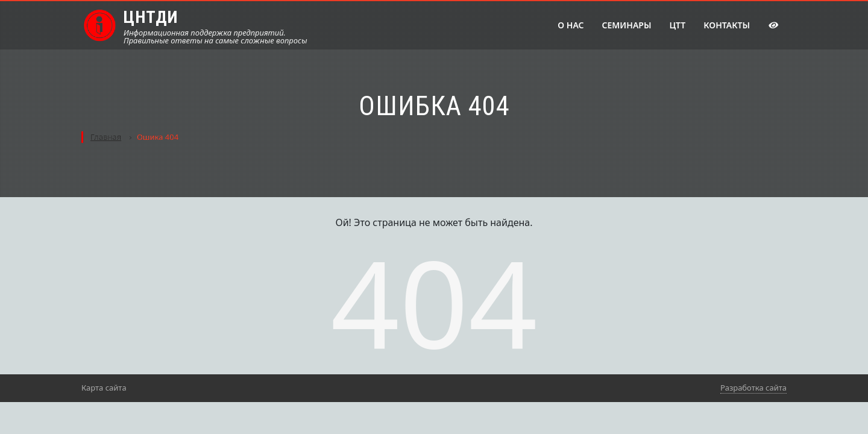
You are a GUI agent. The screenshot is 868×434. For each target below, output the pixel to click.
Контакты (727, 25)
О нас (571, 25)
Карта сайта (104, 388)
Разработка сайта (753, 388)
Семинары (627, 25)
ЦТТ (677, 25)
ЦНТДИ (151, 17)
